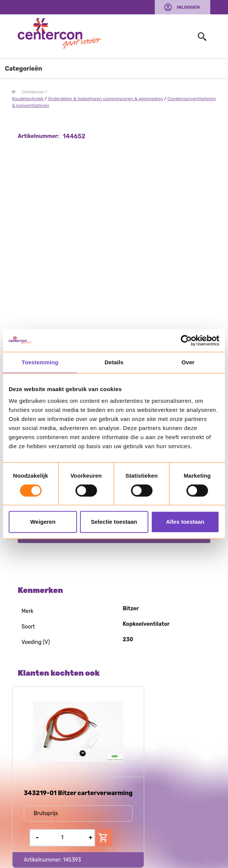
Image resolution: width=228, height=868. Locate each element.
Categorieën (24, 69)
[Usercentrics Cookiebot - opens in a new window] (186, 340)
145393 (72, 860)
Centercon (33, 92)
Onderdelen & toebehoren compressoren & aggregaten (106, 99)
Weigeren (43, 522)
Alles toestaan (185, 522)
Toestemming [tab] (40, 362)
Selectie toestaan (114, 522)
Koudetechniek (28, 99)
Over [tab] (188, 362)
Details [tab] (114, 362)
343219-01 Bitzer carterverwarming (78, 793)
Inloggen (188, 7)
